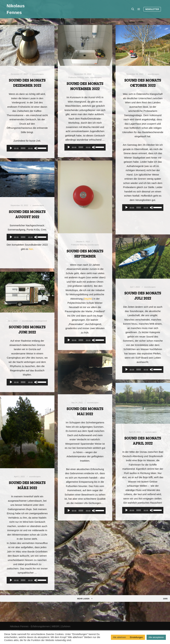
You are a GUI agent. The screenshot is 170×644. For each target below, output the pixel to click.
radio (87, 77)
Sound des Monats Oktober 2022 (143, 83)
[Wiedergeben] (11, 148)
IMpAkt (88, 299)
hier (31, 249)
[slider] (23, 148)
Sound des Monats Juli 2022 (143, 295)
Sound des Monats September (85, 253)
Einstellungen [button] (136, 637)
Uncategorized (41, 321)
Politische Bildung (76, 77)
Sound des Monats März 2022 (27, 485)
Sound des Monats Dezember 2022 (27, 83)
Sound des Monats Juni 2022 (27, 329)
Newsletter (152, 9)
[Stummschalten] (36, 148)
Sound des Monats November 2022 (85, 86)
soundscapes (38, 74)
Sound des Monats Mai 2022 (85, 411)
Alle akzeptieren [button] (156, 637)
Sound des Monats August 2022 (27, 214)
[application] (27, 148)
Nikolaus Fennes (16, 9)
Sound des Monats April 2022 (143, 441)
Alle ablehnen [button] (119, 637)
